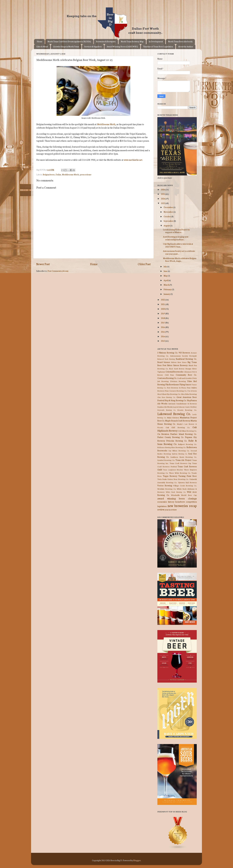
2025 (163, 194)
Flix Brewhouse (172, 384)
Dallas (58, 174)
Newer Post (43, 264)
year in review (171, 510)
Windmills (175, 495)
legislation (162, 506)
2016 (163, 327)
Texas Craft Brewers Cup (180, 463)
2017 (163, 322)
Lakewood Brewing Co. (174, 414)
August (167, 225)
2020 (163, 309)
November (169, 212)
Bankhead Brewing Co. (186, 359)
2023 (163, 203)
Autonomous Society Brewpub (184, 356)
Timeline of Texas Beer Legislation (158, 47)
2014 (163, 336)
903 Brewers (184, 353)
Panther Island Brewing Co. (184, 434)
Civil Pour (169, 375)
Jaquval (176, 407)
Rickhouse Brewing (164, 447)
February (168, 289)
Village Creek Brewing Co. (185, 485)
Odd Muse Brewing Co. (187, 431)
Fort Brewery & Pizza (176, 388)
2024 (163, 199)
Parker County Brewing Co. (171, 437)
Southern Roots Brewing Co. (184, 457)
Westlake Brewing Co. (167, 489)
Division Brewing (178, 381)
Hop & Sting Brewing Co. (176, 400)
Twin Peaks (162, 479)
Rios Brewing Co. (179, 447)
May (166, 276)
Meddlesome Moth (106, 124)
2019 (163, 313)
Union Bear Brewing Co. (178, 479)
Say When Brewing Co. (179, 451)
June (166, 271)
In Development (156, 41)
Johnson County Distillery (188, 407)
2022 (163, 300)
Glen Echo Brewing (189, 394)
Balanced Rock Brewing (166, 359)
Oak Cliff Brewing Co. (178, 427)
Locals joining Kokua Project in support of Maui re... (176, 231)
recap (193, 506)
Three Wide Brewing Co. (180, 473)
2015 (163, 332)
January (167, 294)
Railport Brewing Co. (187, 444)
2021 (163, 304)
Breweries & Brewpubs (106, 41)
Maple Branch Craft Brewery (178, 421)
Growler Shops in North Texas (66, 47)
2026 (163, 189)
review (161, 509)
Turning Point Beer (188, 476)
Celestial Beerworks (174, 372)
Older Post (144, 264)
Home (40, 41)
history (171, 502)
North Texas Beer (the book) (180, 41)
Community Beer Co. (186, 375)
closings (192, 498)
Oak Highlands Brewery (177, 429)
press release (86, 174)
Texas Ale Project (184, 460)
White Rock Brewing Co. (176, 492)
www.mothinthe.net (133, 160)
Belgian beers (49, 174)
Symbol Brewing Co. (166, 460)
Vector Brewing (165, 485)
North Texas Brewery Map (132, 41)
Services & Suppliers (93, 47)
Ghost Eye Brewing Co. (171, 394)
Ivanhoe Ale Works (165, 407)
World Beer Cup (189, 495)
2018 (163, 318)
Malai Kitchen (173, 417)
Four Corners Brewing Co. (176, 391)
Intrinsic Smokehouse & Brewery (183, 403)
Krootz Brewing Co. (187, 410)
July (165, 266)
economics (162, 502)
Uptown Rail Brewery (187, 482)
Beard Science (164, 362)
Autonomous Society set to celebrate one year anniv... (179, 252)
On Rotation (163, 434)
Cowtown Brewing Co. (167, 378)
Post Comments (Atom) (58, 271)
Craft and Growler (185, 378)
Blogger (137, 860)
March (167, 285)
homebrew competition (186, 502)
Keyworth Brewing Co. (167, 410)
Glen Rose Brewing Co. (166, 397)
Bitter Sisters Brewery (177, 365)
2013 (163, 341)
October (167, 216)
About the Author (186, 47)
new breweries (178, 506)
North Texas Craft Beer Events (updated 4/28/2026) (69, 41)
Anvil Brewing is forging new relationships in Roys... (176, 238)
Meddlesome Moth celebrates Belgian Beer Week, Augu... (180, 260)
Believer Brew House (179, 362)
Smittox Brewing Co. (180, 454)
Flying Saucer (185, 384)
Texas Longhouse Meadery (173, 470)
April (166, 280)
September (169, 221)
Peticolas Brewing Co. (177, 441)
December (168, 207)
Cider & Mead (42, 47)
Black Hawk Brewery (177, 369)
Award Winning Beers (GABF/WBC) (122, 47)
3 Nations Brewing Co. (168, 353)
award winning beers (171, 498)
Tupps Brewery (170, 476)
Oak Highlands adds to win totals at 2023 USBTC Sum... (178, 245)
